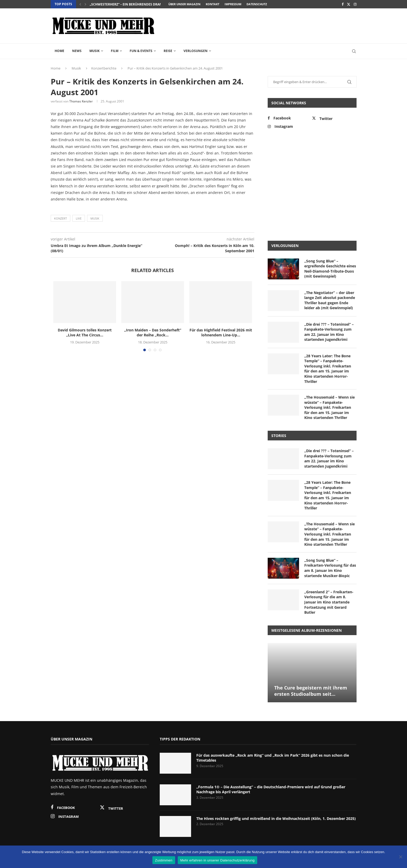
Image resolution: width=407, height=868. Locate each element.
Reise (168, 51)
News (77, 51)
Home (59, 51)
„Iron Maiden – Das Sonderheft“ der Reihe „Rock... (153, 333)
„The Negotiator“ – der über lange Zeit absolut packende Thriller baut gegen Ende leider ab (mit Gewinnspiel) (330, 300)
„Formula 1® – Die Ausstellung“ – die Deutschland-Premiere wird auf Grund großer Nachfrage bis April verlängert (271, 789)
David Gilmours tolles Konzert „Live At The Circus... (85, 333)
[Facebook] (343, 4)
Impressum (233, 4)
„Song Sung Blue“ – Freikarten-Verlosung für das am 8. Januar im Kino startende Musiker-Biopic (330, 568)
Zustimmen (164, 860)
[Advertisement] (261, 25)
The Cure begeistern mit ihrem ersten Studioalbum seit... (311, 691)
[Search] (354, 51)
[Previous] (80, 4)
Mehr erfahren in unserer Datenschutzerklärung (217, 860)
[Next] (85, 4)
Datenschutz (257, 4)
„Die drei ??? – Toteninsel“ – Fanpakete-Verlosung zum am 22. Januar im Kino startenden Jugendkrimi (329, 332)
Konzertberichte (104, 68)
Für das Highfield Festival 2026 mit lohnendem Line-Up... (221, 333)
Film (115, 51)
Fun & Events (141, 51)
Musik (94, 51)
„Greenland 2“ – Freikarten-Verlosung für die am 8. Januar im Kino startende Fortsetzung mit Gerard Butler (329, 602)
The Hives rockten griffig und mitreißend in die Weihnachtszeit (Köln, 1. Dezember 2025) (276, 818)
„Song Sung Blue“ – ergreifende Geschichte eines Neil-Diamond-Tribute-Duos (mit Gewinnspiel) (330, 269)
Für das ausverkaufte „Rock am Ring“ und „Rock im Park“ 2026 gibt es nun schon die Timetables (273, 758)
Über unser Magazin (184, 4)
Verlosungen (196, 51)
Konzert (61, 218)
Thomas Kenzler (81, 101)
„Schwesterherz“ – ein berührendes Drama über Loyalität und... (146, 4)
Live (79, 218)
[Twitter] (349, 4)
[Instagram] (355, 4)
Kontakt (213, 4)
